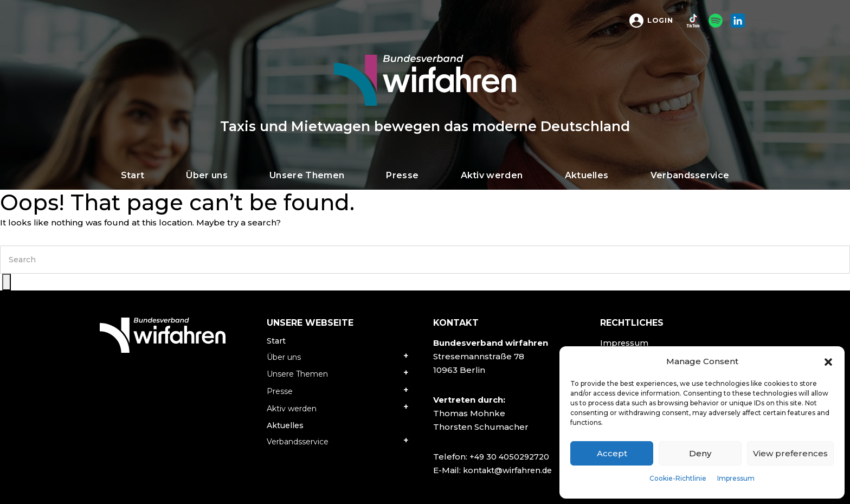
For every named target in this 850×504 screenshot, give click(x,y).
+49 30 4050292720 (511, 457)
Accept (612, 453)
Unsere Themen (297, 374)
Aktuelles (285, 425)
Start (276, 341)
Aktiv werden (292, 409)
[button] (828, 361)
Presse (280, 391)
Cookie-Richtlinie (678, 478)
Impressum (736, 478)
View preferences (790, 453)
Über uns (284, 357)
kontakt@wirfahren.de (510, 470)
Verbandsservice (298, 442)
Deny (700, 453)
